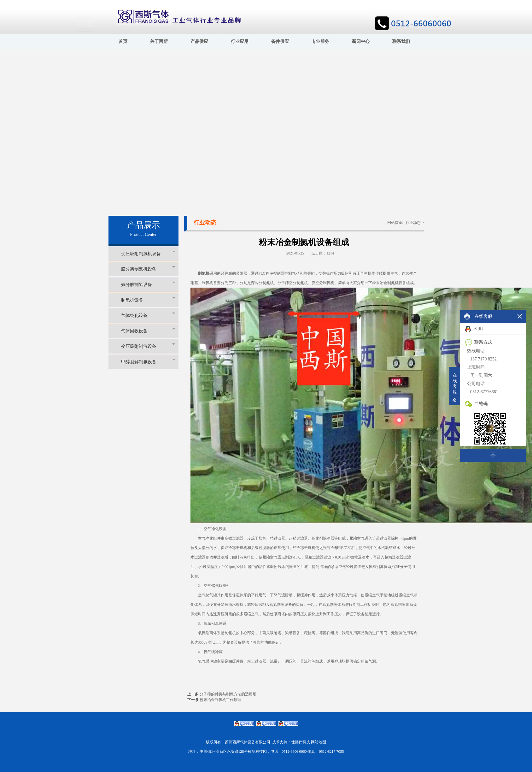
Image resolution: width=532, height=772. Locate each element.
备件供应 (280, 41)
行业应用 (240, 41)
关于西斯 (159, 41)
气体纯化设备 (148, 315)
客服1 (474, 329)
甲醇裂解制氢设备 (148, 362)
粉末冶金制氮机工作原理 (220, 700)
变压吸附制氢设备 (148, 346)
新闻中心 (361, 41)
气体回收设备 (148, 331)
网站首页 (395, 223)
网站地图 (319, 742)
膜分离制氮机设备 (148, 269)
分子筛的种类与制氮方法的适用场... (229, 694)
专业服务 (320, 41)
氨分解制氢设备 (148, 284)
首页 (123, 41)
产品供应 (199, 41)
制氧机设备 (148, 300)
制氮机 (204, 273)
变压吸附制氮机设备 (148, 253)
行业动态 (413, 223)
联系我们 (401, 41)
